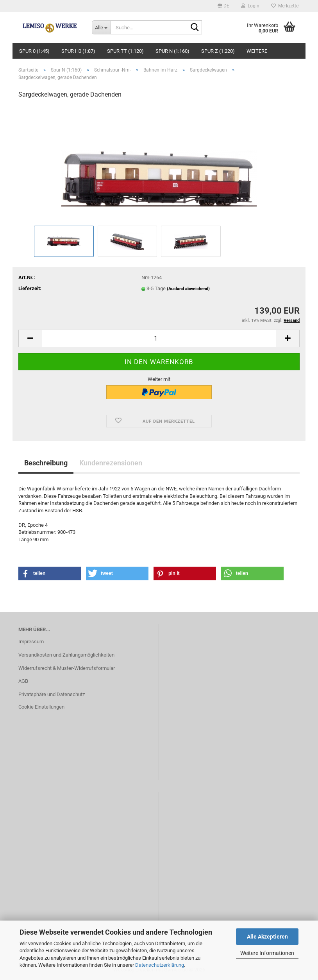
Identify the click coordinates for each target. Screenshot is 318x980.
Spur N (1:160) (172, 51)
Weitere (257, 51)
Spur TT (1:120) (125, 51)
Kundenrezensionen (111, 463)
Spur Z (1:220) (218, 51)
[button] (223, 6)
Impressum (31, 642)
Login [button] (250, 6)
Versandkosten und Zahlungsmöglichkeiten (66, 655)
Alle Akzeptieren (267, 937)
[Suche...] (101, 27)
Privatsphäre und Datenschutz (52, 694)
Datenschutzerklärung (160, 965)
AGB (23, 681)
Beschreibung (46, 463)
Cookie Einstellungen (41, 707)
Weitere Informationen (267, 953)
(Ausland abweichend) (188, 289)
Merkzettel (285, 6)
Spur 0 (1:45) (34, 51)
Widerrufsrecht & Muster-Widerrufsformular (67, 668)
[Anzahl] (159, 338)
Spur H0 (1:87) (78, 51)
